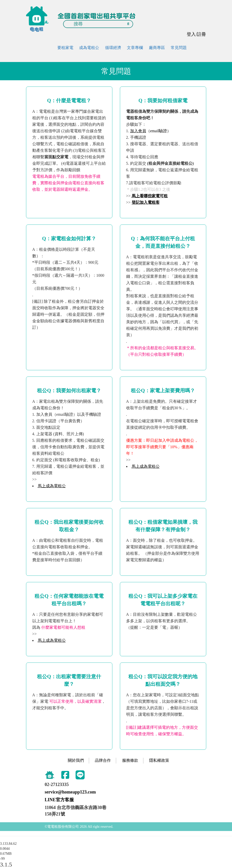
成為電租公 (89, 48)
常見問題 (179, 48)
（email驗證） (151, 131)
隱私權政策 (159, 760)
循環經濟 (113, 48)
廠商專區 (157, 48)
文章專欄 (135, 48)
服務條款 (130, 760)
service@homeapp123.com (70, 792)
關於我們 (76, 760)
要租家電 (65, 48)
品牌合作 (103, 760)
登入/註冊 (196, 34)
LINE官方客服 (59, 800)
